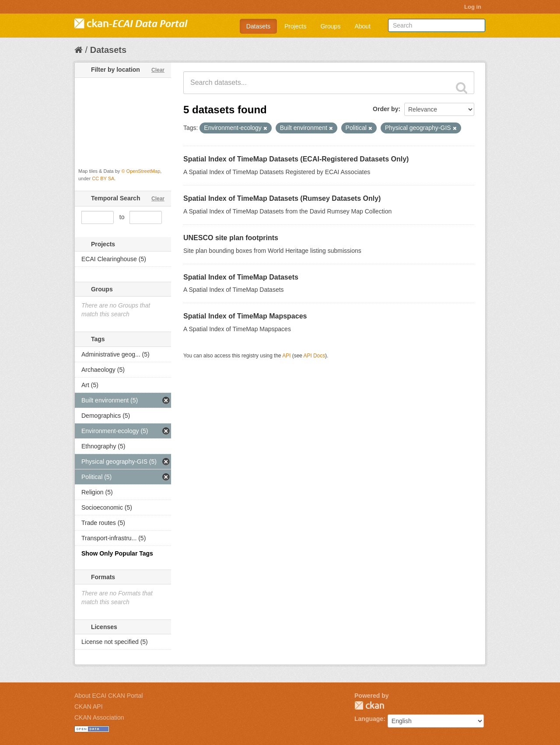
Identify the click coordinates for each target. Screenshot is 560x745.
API (286, 356)
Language (369, 719)
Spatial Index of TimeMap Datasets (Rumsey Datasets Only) (282, 198)
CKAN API (89, 707)
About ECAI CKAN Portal (108, 696)
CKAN (369, 705)
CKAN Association (99, 717)
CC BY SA (103, 178)
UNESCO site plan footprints (231, 238)
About (362, 26)
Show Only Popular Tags (117, 553)
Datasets (258, 26)
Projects (296, 26)
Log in (473, 7)
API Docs (315, 356)
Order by (385, 109)
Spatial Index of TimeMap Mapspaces (245, 316)
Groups (330, 26)
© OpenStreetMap (141, 171)
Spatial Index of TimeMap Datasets (241, 277)
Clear (158, 70)
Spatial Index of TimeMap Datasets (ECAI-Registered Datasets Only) (296, 159)
